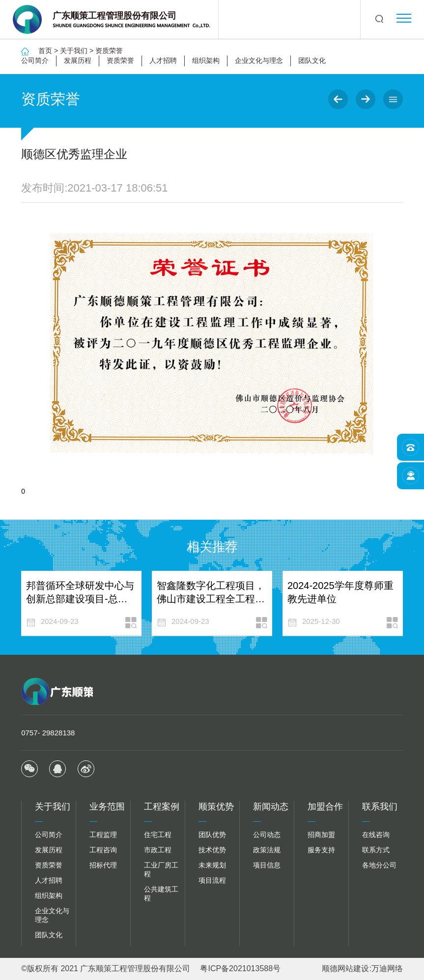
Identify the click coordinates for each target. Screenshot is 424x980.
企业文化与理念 (259, 60)
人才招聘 (163, 60)
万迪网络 (387, 968)
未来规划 (212, 865)
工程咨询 (103, 850)
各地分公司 (379, 865)
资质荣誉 (109, 51)
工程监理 (103, 835)
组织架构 (206, 60)
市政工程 (158, 850)
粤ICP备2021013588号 (240, 968)
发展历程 (78, 60)
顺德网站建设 (345, 968)
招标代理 (103, 865)
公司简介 (35, 60)
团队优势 (212, 835)
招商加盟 (321, 835)
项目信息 (267, 865)
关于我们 (74, 51)
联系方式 (376, 850)
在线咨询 (376, 835)
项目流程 (212, 880)
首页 (45, 51)
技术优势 (212, 850)
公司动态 (267, 835)
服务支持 (321, 850)
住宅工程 (158, 835)
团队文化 (312, 60)
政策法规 (267, 850)
